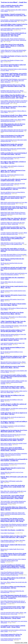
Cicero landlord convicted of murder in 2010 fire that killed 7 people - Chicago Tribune (13, 626)
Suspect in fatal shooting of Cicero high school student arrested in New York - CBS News (12, 136)
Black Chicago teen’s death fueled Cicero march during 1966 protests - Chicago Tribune (13, 618)
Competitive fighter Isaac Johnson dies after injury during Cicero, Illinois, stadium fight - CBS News (14, 219)
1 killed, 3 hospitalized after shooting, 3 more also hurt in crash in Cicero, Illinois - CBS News (13, 322)
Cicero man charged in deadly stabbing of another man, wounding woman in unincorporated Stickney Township (14, 382)
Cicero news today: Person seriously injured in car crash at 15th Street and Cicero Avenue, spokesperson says (13, 40)
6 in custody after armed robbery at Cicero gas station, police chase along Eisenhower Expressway (14, 255)
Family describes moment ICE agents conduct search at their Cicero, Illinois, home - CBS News (13, 387)
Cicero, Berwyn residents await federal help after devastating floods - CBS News (13, 587)
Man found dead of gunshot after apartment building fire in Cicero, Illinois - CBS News (12, 145)
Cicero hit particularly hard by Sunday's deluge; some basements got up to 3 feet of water (13, 613)
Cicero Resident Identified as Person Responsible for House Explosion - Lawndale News (14, 460)
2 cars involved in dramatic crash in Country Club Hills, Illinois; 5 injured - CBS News (13, 339)
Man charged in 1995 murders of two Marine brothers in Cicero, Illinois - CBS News (12, 313)
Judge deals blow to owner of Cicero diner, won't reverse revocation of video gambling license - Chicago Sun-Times (13, 238)
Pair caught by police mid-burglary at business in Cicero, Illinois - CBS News (13, 162)
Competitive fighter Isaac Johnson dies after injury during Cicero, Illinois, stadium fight (13, 223)
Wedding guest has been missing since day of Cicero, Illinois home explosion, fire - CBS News (14, 431)
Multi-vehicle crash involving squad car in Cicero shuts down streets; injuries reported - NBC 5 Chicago (13, 198)
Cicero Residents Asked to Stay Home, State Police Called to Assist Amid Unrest (13, 541)
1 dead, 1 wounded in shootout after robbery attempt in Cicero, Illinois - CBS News (12, 6)
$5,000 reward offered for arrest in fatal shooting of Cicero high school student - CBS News (14, 154)
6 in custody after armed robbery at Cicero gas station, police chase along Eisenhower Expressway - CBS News (14, 250)
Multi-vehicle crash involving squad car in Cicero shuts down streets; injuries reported (14, 203)
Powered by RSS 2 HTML (21, 643)
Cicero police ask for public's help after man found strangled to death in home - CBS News (14, 180)
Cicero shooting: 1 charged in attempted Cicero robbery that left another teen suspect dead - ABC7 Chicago (14, 16)
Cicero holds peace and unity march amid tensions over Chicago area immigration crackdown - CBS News (13, 269)
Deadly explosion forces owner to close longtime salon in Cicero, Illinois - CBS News (13, 367)
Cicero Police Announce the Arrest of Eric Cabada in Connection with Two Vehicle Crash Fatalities (13, 561)
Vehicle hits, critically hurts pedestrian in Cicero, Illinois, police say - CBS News (13, 171)
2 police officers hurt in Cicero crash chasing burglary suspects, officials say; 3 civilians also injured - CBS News (12, 46)
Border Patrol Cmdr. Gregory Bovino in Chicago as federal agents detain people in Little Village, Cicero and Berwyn (13, 214)
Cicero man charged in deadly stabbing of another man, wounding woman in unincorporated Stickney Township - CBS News (14, 376)
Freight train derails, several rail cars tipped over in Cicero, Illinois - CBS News (14, 413)
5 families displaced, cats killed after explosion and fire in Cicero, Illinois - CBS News (13, 405)
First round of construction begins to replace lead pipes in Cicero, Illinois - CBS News (13, 65)
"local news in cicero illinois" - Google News (14, 2)
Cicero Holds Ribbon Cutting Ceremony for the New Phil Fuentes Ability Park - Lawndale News (14, 25)
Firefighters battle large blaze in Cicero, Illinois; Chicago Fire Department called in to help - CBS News (13, 86)
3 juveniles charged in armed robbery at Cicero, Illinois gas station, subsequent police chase (14, 233)
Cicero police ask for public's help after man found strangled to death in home (13, 184)
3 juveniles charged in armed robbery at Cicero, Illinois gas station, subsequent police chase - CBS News (13, 228)
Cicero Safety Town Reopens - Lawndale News (12, 530)
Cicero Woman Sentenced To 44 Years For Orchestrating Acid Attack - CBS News (11, 635)
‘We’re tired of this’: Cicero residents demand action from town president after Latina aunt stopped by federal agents (13, 503)
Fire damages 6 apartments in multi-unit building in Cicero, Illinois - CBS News (14, 422)
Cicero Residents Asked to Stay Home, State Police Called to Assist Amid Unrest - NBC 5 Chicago (13, 537)
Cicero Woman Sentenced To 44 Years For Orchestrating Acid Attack (11, 639)
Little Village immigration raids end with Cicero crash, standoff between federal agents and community (14, 130)
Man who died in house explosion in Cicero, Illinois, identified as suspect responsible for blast (13, 363)
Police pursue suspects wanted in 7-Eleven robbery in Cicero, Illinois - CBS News (13, 107)
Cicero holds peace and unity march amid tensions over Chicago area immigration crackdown (14, 274)
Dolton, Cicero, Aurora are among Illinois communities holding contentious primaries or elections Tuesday (14, 455)
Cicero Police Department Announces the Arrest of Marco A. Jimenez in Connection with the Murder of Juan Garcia (13, 602)
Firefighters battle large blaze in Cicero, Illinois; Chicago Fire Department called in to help (12, 91)
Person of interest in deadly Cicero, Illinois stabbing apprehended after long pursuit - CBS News (14, 116)
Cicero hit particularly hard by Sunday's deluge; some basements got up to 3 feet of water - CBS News (13, 608)
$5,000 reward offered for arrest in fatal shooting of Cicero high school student (13, 158)
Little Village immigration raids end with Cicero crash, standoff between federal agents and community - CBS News (13, 125)
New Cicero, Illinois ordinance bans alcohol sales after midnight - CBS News (13, 578)
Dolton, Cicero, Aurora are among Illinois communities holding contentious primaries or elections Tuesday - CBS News (12, 449)
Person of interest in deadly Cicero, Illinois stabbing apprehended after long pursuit (13, 120)
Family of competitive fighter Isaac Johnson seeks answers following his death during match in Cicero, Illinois (13, 514)
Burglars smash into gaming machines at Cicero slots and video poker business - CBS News (13, 331)
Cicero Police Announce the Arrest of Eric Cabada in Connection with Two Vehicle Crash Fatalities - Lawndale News (13, 555)
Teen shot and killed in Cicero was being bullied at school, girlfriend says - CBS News (13, 189)
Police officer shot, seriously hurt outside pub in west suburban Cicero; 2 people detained (13, 492)
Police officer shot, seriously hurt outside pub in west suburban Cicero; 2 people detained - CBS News (13, 487)
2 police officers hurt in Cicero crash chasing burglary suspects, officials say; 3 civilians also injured (13, 51)
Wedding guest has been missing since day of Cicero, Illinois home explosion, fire (13, 435)
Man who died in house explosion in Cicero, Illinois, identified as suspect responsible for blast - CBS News (14, 358)
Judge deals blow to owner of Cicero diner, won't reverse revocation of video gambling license (12, 244)
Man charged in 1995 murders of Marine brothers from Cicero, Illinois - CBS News (13, 304)
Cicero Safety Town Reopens (8, 533)
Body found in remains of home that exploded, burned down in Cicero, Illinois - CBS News (12, 440)
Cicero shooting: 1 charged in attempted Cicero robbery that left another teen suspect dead (14, 21)
